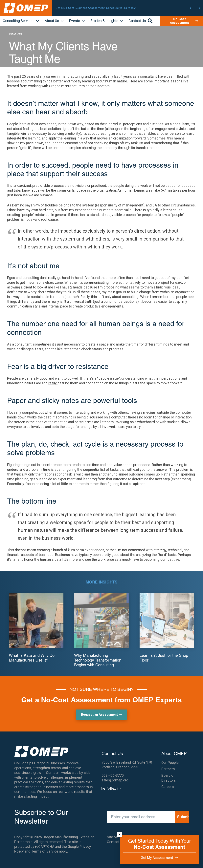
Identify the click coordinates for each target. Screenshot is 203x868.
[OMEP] (26, 8)
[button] (37, 21)
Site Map (114, 837)
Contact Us (116, 842)
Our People (170, 762)
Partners (168, 769)
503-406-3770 (113, 775)
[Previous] (191, 8)
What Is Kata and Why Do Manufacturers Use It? (32, 658)
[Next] (199, 8)
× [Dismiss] (120, 834)
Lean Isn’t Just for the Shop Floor (164, 658)
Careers (168, 787)
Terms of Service (45, 851)
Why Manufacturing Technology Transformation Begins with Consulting (98, 660)
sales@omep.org (115, 780)
